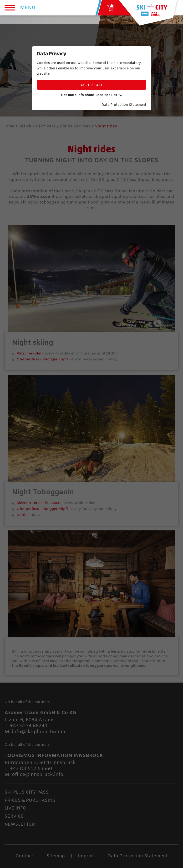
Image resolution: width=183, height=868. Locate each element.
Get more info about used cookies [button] (92, 95)
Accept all (92, 85)
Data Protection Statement (124, 105)
